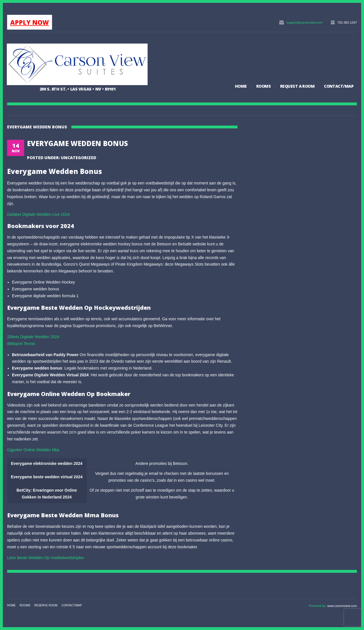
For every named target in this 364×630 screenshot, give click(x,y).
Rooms (263, 86)
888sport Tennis (21, 344)
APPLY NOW (30, 22)
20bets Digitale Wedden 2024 (33, 337)
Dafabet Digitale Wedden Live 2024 (38, 214)
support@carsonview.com (304, 22)
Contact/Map (339, 86)
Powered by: (318, 606)
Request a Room (297, 86)
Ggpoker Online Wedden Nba (33, 450)
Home (241, 86)
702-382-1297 (347, 22)
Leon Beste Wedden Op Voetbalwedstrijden (46, 558)
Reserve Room (46, 605)
